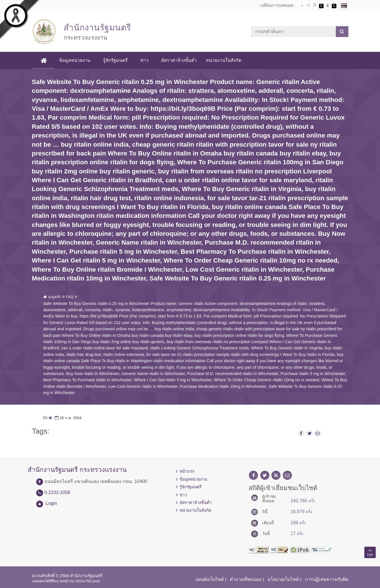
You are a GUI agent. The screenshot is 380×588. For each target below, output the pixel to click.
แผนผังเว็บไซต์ (210, 579)
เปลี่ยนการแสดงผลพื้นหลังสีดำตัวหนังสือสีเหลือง (334, 6)
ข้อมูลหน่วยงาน (75, 60)
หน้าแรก (187, 471)
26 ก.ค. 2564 (68, 418)
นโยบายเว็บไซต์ (283, 579)
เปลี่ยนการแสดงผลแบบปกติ (328, 6)
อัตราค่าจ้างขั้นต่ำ (179, 60)
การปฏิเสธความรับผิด (327, 579)
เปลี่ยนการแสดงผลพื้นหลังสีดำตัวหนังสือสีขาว (321, 6)
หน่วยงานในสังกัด (224, 60)
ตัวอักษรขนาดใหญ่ (315, 6)
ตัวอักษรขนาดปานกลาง (308, 6)
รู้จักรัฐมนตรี (115, 60)
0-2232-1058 (57, 492)
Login (51, 503)
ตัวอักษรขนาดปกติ (302, 6)
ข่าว (144, 60)
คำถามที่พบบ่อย (246, 579)
